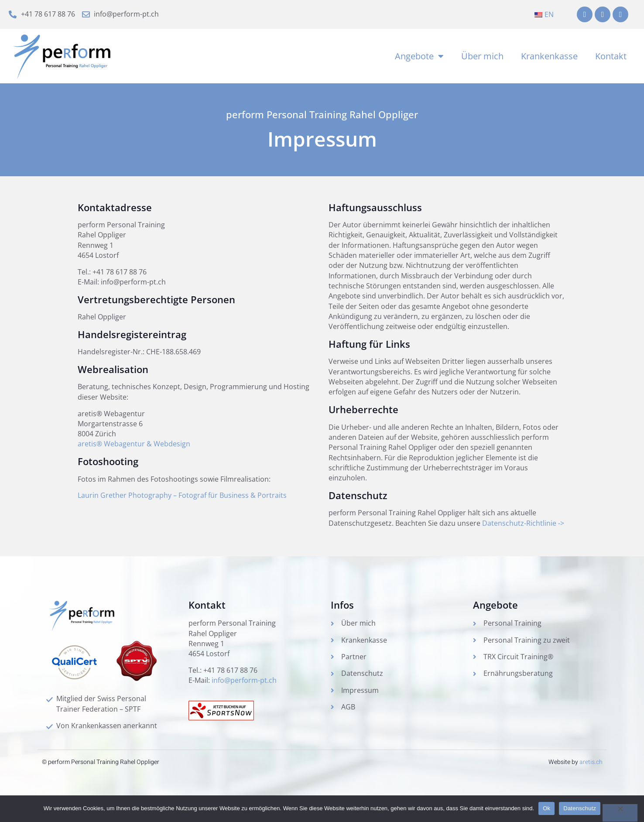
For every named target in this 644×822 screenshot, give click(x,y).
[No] (620, 813)
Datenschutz (580, 808)
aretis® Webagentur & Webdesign (134, 450)
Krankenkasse (549, 57)
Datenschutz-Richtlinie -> (523, 532)
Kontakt (611, 57)
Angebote (419, 57)
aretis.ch (591, 772)
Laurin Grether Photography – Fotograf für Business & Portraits (182, 502)
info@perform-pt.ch (244, 691)
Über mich (482, 57)
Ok (546, 808)
